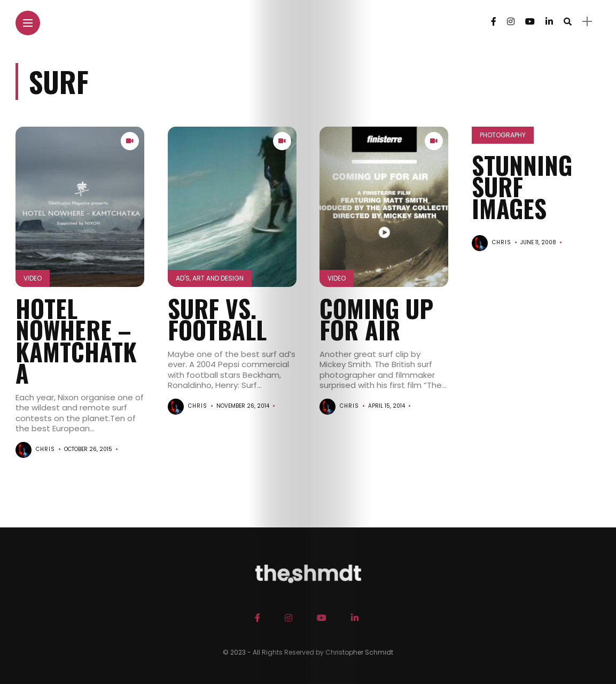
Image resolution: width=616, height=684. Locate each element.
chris (45, 449)
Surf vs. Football (217, 319)
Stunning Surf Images (522, 186)
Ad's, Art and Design (210, 278)
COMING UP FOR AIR (376, 319)
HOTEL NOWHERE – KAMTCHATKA (76, 341)
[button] (80, 207)
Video (33, 278)
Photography (503, 135)
